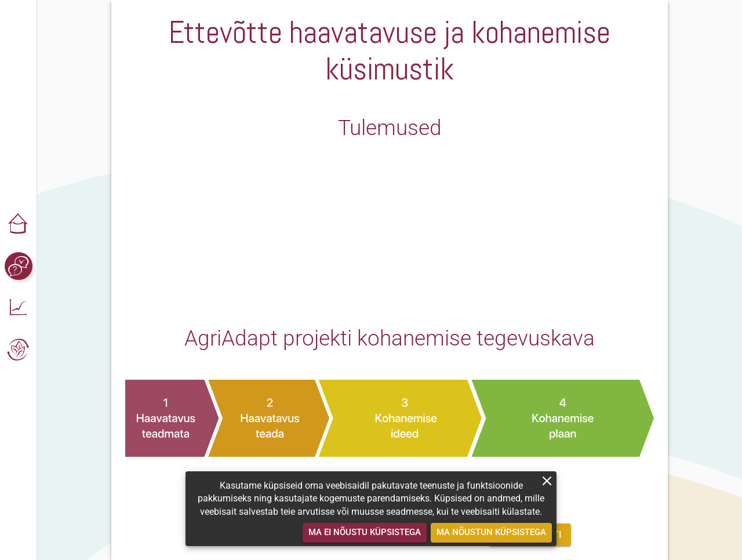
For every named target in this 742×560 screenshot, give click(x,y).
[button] (19, 224)
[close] (547, 481)
